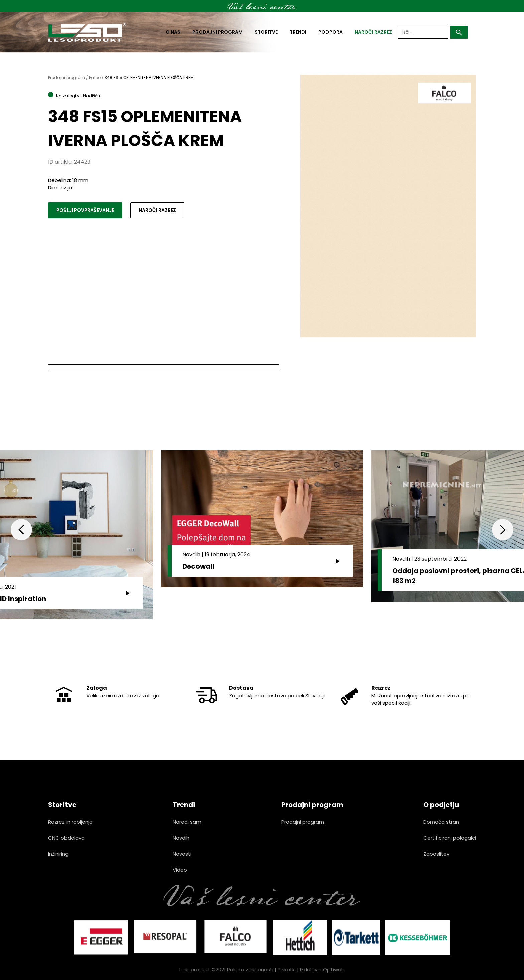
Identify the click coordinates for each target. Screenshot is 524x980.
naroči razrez (373, 32)
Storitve (266, 32)
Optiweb (334, 969)
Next (503, 530)
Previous (21, 530)
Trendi (298, 32)
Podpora (331, 32)
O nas (173, 32)
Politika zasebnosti (250, 969)
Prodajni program (218, 32)
